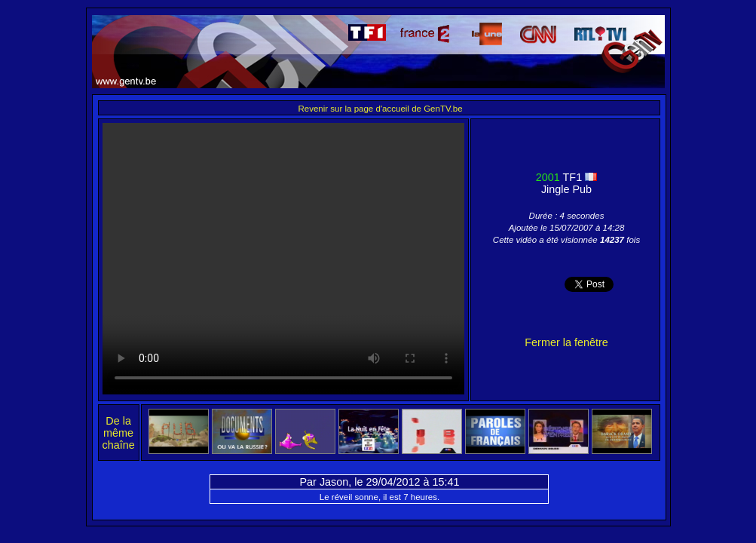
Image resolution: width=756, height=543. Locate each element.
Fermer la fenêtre (566, 342)
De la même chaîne (119, 433)
